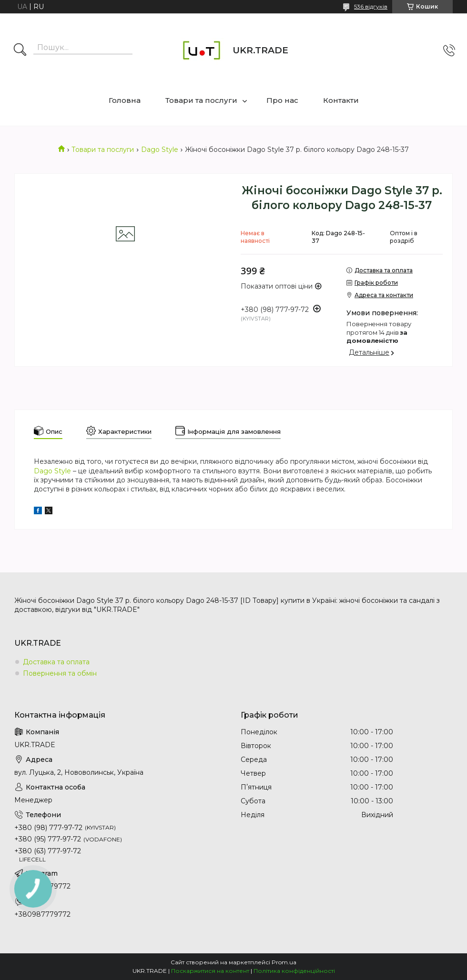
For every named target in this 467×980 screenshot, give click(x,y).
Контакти (341, 100)
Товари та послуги (201, 100)
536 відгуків (371, 6)
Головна (125, 100)
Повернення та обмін (60, 673)
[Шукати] (20, 50)
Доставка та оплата (56, 662)
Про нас (282, 100)
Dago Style (160, 150)
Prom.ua (284, 962)
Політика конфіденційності (294, 971)
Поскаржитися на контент (210, 971)
